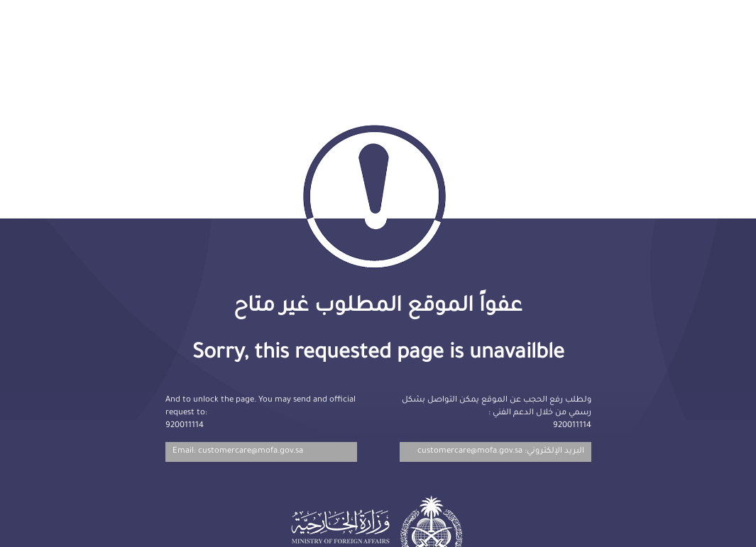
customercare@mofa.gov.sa (470, 452)
